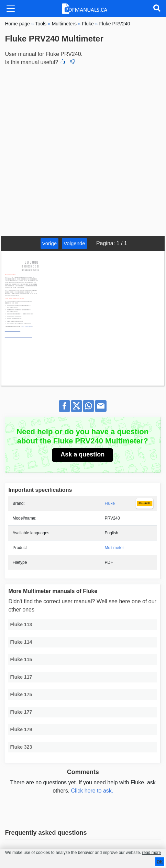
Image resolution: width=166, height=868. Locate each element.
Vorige (50, 243)
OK (160, 862)
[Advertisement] (83, 150)
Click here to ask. (92, 791)
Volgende (74, 243)
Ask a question (82, 454)
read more (151, 853)
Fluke (109, 503)
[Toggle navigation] (11, 9)
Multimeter (114, 548)
